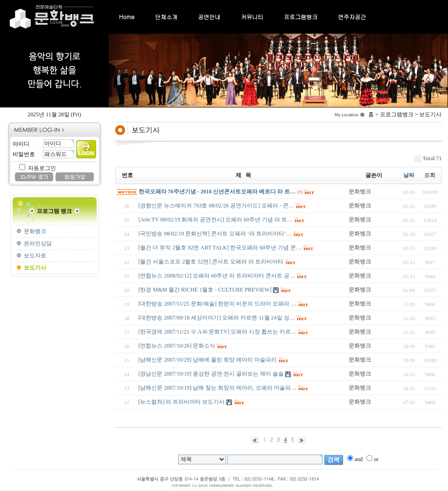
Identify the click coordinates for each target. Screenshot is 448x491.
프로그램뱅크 (301, 17)
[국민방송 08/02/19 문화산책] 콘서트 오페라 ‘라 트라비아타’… (215, 234)
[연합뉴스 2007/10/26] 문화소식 (177, 346)
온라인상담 (38, 243)
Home (127, 17)
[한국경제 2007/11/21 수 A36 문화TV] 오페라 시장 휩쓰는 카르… (218, 332)
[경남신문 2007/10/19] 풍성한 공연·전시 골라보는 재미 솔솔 (211, 374)
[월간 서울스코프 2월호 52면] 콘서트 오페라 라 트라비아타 (211, 262)
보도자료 (35, 256)
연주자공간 (352, 17)
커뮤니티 (252, 17)
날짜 (409, 175)
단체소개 (166, 17)
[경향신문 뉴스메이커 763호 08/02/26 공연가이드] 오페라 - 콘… (217, 206)
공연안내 (209, 17)
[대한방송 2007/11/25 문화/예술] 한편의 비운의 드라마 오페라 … (218, 304)
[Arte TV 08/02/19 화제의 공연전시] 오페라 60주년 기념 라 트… (216, 220)
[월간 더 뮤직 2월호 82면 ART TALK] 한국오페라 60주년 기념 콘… (220, 248)
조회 (430, 175)
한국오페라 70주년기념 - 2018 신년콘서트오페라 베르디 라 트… (217, 192)
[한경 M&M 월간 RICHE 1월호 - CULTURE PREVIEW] (205, 290)
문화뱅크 (35, 231)
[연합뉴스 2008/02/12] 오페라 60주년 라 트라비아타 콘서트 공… (217, 276)
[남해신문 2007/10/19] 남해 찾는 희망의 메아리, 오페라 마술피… (218, 388)
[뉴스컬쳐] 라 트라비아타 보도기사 (182, 402)
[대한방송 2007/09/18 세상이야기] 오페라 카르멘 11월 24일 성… (217, 318)
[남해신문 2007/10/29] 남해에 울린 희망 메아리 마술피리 (208, 360)
